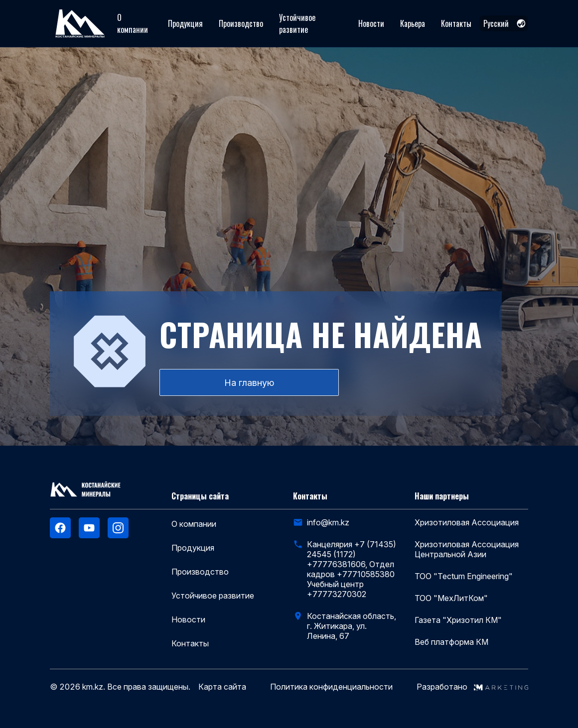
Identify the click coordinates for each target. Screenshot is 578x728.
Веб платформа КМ (451, 642)
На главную (249, 383)
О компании (133, 23)
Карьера (413, 23)
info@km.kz (328, 522)
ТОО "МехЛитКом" (451, 598)
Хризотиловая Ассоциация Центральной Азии (467, 549)
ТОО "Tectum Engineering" (464, 576)
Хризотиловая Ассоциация (467, 522)
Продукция (185, 23)
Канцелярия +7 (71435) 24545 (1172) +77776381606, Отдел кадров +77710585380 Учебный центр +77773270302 (352, 569)
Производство (241, 23)
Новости (371, 23)
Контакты (456, 23)
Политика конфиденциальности (331, 687)
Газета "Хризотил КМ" (458, 620)
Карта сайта (222, 687)
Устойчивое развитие (297, 23)
